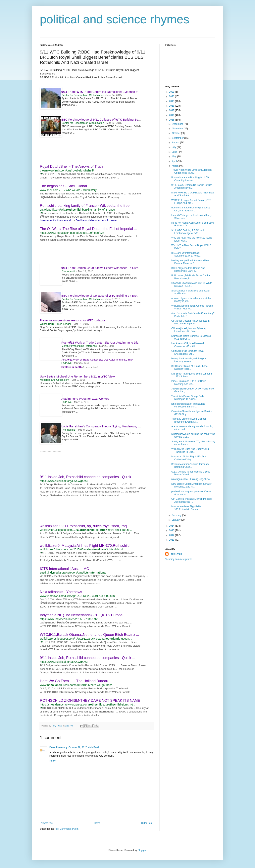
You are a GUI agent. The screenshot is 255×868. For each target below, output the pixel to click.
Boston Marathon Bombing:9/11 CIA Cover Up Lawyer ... (190, 179)
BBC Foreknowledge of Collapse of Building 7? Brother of (108, 296)
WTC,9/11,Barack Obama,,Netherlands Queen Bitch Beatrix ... (89, 635)
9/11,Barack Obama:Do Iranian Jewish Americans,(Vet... (192, 186)
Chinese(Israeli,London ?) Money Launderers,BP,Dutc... (189, 330)
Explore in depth (72, 367)
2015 (172, 120)
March (176, 166)
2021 (172, 92)
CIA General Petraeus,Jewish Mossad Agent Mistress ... (191, 500)
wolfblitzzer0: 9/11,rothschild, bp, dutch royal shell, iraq (83, 526)
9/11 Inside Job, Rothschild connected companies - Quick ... (87, 477)
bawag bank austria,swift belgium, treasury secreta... (189, 360)
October (177, 133)
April (175, 161)
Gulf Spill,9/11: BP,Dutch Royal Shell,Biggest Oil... (188, 352)
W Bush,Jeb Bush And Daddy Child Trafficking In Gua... (190, 450)
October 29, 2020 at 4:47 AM (84, 747)
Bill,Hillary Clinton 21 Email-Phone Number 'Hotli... (189, 368)
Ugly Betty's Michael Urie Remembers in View (77, 376)
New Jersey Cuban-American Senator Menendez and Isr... (191, 485)
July (174, 147)
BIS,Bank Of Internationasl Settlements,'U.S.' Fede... (186, 254)
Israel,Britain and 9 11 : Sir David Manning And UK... (189, 382)
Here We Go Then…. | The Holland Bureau (74, 681)
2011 (172, 540)
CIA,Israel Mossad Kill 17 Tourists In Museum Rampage (190, 322)
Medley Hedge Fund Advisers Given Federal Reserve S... (190, 262)
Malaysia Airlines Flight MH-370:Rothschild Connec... (186, 508)
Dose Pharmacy (58, 747)
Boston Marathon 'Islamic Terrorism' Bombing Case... (190, 466)
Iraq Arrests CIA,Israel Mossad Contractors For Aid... (188, 345)
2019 (172, 101)
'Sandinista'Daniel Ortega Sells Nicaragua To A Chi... (188, 398)
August (176, 143)
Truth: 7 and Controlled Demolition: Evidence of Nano (105, 92)
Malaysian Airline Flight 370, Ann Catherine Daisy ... (189, 458)
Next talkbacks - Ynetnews (61, 592)
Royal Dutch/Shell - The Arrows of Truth (71, 166)
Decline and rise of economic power (96, 220)
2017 (172, 110)
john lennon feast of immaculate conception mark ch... (188, 405)
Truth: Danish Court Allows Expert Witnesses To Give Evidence (108, 268)
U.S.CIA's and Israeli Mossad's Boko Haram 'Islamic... (191, 473)
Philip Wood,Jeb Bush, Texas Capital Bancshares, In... (191, 277)
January (177, 520)
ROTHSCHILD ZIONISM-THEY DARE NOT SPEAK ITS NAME (90, 701)
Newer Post (47, 823)
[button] (42, 173)
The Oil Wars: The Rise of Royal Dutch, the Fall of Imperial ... (88, 229)
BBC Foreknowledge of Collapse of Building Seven (104, 119)
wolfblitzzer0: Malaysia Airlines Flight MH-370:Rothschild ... (87, 546)
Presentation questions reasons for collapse (73, 320)
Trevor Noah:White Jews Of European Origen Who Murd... (191, 171)
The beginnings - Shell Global (63, 186)
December (178, 124)
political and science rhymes (115, 19)
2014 (172, 526)
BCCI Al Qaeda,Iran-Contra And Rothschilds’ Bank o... (188, 270)
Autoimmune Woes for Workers (85, 399)
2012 (172, 535)
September (178, 138)
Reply (52, 761)
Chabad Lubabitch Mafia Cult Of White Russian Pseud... (192, 284)
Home (97, 823)
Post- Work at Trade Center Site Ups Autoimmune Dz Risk (97, 360)
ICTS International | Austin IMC (64, 569)
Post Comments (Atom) (67, 829)
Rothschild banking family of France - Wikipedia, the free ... (87, 206)
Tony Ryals (176, 554)
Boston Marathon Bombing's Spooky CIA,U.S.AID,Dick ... (191, 209)
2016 (172, 115)
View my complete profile (179, 559)
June (175, 152)
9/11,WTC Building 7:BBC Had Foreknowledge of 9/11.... (188, 232)
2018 (172, 106)
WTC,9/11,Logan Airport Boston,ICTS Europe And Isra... (191, 202)
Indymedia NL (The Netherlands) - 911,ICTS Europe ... (83, 615)
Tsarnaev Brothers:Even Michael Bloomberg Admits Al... (189, 420)
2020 (172, 96)
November (178, 129)
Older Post (147, 823)
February (177, 515)
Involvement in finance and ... (57, 220)
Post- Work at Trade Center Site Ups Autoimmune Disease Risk (106, 342)
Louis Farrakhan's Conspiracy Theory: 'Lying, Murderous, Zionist (106, 426)
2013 (172, 530)
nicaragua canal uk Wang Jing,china (190, 479)
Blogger (142, 850)
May (175, 157)
